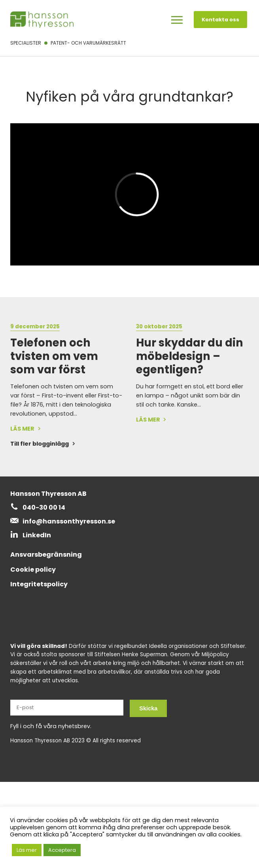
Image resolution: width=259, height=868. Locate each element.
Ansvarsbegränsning (46, 555)
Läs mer (27, 850)
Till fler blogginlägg (40, 444)
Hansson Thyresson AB (48, 494)
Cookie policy (33, 570)
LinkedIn (37, 535)
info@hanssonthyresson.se (69, 521)
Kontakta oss (221, 20)
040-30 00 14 (44, 507)
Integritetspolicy (39, 584)
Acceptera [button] (62, 850)
